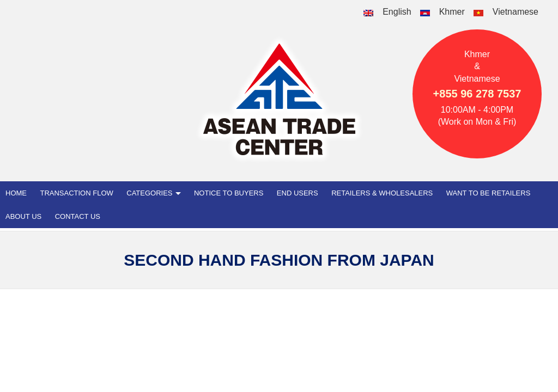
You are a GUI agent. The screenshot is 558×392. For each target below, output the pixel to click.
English (397, 12)
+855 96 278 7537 (477, 94)
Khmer (452, 12)
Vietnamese (515, 12)
